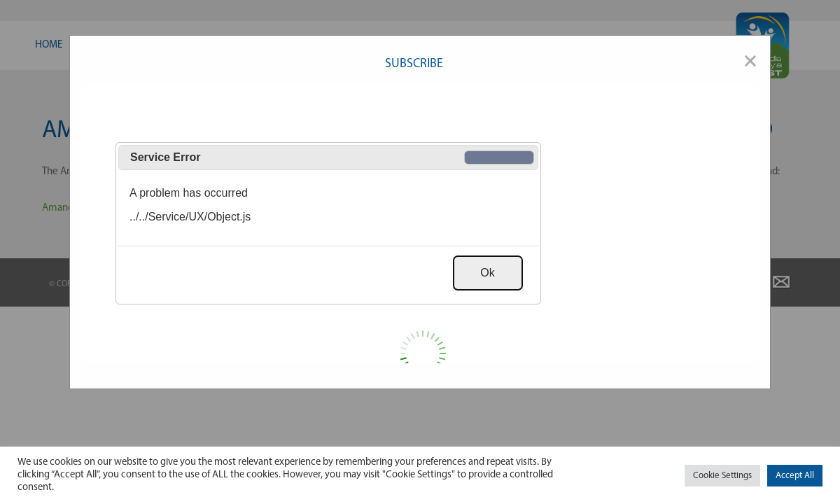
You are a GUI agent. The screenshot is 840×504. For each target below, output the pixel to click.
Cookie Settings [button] (722, 476)
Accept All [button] (795, 476)
